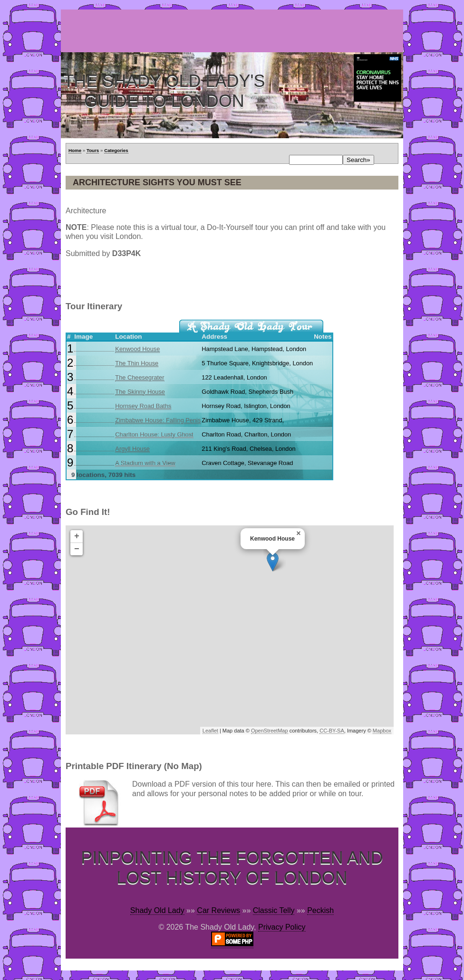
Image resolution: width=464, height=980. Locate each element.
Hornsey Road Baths (143, 406)
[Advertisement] (234, 31)
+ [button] (77, 536)
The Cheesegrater (140, 377)
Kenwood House (137, 349)
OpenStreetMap (270, 731)
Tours (93, 150)
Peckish (320, 910)
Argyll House (132, 449)
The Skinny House (140, 392)
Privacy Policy (282, 927)
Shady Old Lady (157, 910)
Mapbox (382, 731)
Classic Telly (274, 910)
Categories (116, 150)
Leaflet (210, 731)
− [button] (77, 549)
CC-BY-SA (332, 731)
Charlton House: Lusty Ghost (154, 434)
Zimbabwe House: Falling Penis (158, 420)
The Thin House (137, 363)
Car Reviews (218, 910)
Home (75, 150)
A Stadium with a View (145, 463)
